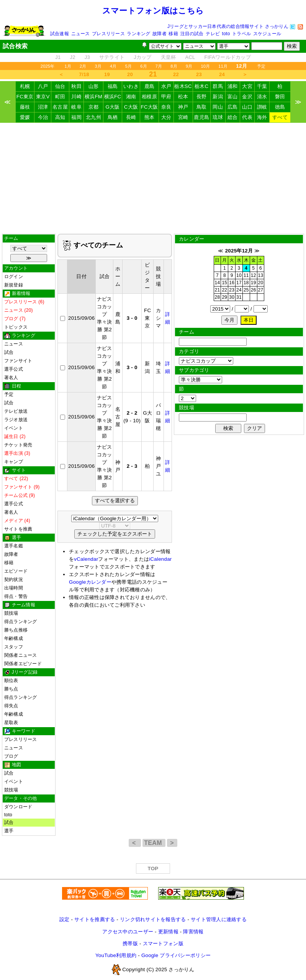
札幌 (25, 86)
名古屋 (60, 107)
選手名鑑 (14, 546)
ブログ (11, 756)
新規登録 (14, 285)
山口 (247, 107)
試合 (9, 352)
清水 (262, 97)
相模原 (149, 97)
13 (261, 275)
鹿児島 (201, 117)
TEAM (154, 843)
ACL (190, 57)
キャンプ (14, 462)
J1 (58, 57)
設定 (65, 919)
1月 (68, 66)
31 (239, 297)
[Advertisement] (153, 178)
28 (218, 297)
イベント (14, 428)
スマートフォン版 (163, 943)
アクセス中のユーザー (128, 932)
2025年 (48, 66)
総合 (233, 117)
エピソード (16, 571)
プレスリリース (108, 34)
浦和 (233, 86)
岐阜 (76, 107)
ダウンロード (18, 807)
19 (107, 74)
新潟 (218, 97)
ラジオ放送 (16, 420)
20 (130, 74)
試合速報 (60, 34)
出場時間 (14, 588)
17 (239, 283)
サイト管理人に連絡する (219, 919)
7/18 (84, 74)
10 (239, 275)
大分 (166, 117)
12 (254, 275)
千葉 (262, 86)
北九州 (93, 117)
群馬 (218, 86)
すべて (280, 117)
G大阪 (112, 107)
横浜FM (93, 97)
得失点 (11, 706)
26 (254, 290)
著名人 (11, 378)
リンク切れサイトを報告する (153, 919)
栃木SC (183, 86)
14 (218, 283)
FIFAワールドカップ (228, 57)
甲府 (166, 97)
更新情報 (168, 932)
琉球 (218, 117)
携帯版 (130, 943)
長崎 (131, 117)
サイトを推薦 (18, 529)
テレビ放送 (16, 411)
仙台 (60, 86)
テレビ (213, 34)
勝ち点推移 (16, 630)
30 (232, 297)
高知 (60, 117)
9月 (189, 66)
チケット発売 (18, 445)
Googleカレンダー (90, 582)
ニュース (81, 34)
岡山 (218, 107)
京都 (94, 107)
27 (261, 290)
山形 (94, 86)
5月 (129, 66)
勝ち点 (11, 689)
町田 (60, 97)
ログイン (14, 277)
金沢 (247, 97)
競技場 (11, 613)
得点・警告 (16, 596)
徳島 (280, 107)
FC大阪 (149, 107)
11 (246, 275)
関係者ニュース (21, 655)
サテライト (112, 57)
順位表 (11, 680)
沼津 (43, 107)
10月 (205, 66)
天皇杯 (169, 57)
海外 (262, 117)
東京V (43, 97)
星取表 (11, 723)
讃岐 (262, 107)
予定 (261, 66)
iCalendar (160, 559)
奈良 (166, 107)
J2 (72, 57)
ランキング (138, 34)
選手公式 (14, 369)
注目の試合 (192, 34)
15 (224, 283)
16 (232, 283)
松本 (183, 97)
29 (224, 297)
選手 (9, 831)
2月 (83, 66)
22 (176, 74)
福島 (113, 86)
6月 (144, 66)
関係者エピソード (23, 664)
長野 (202, 97)
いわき (131, 86)
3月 (98, 66)
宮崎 (183, 117)
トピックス (16, 327)
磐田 (280, 97)
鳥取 (202, 107)
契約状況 (14, 580)
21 (218, 290)
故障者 (160, 34)
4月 (113, 66)
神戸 (183, 107)
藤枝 (25, 107)
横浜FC (113, 97)
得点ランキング (21, 622)
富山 (233, 97)
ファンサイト (18, 361)
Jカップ (143, 57)
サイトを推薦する (95, 919)
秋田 (76, 86)
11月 (223, 66)
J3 (87, 57)
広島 (233, 107)
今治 (43, 117)
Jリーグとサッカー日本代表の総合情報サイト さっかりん (228, 26)
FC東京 (25, 97)
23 (199, 74)
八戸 (43, 86)
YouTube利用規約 (116, 955)
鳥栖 (113, 117)
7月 (159, 66)
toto (226, 34)
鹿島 (150, 86)
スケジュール (267, 34)
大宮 (247, 86)
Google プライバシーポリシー (176, 955)
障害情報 (193, 932)
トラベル (241, 34)
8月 (174, 66)
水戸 (166, 86)
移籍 (173, 34)
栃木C (201, 86)
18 (246, 283)
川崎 (76, 97)
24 (222, 74)
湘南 (131, 97)
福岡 (76, 117)
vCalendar (86, 559)
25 (246, 290)
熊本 (150, 117)
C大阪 (131, 107)
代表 (247, 117)
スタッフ (14, 647)
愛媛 (25, 117)
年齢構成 (14, 638)
